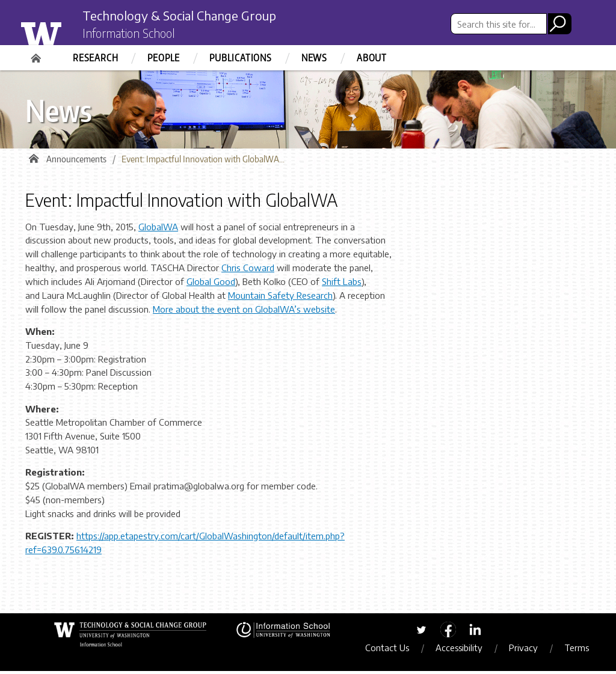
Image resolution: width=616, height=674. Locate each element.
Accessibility (464, 651)
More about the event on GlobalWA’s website (244, 312)
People (164, 58)
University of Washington (65, 32)
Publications (241, 58)
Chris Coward (248, 271)
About (372, 58)
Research (95, 58)
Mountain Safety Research (280, 298)
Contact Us (393, 651)
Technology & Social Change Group (195, 16)
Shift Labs (342, 284)
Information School (135, 35)
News (314, 58)
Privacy (529, 651)
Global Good (211, 284)
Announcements (76, 162)
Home (37, 54)
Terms (582, 651)
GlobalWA (158, 230)
